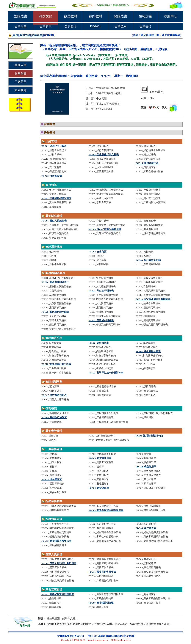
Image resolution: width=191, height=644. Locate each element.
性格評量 (145, 16)
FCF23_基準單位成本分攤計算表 (106, 373)
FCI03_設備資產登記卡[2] (149, 436)
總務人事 (21, 65)
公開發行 (71, 26)
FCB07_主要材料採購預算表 (56, 198)
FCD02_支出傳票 (98, 252)
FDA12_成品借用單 (146, 467)
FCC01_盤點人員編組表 (54, 221)
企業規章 (21, 26)
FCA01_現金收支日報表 (54, 146)
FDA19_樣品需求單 (52, 479)
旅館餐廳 (21, 90)
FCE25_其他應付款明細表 (55, 312)
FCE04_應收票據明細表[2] (55, 282)
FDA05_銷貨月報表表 (100, 458)
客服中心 (170, 16)
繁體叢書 (21, 16)
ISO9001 (95, 26)
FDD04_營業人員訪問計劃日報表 (59, 563)
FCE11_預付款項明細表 (101, 291)
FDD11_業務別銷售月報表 (102, 572)
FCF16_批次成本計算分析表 (56, 364)
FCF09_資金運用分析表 (148, 351)
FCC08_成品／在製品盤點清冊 (105, 229)
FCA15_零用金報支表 (147, 163)
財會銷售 (21, 73)
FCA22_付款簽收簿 (52, 176)
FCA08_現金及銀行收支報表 (104, 155)
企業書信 (145, 26)
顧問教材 (95, 16)
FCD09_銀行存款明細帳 (148, 260)
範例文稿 (46, 16)
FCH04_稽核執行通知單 (54, 417)
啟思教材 (71, 16)
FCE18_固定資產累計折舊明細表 (153, 299)
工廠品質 (21, 82)
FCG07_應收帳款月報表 (54, 395)
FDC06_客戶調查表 (146, 528)
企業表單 (46, 26)
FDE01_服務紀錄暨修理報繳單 (58, 594)
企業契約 (120, 26)
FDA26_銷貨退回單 (99, 488)
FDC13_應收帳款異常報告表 (56, 541)
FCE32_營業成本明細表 (101, 321)
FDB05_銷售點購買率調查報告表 (106, 510)
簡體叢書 (120, 16)
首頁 (15, 35)
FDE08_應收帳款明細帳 (101, 603)
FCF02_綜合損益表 (99, 343)
